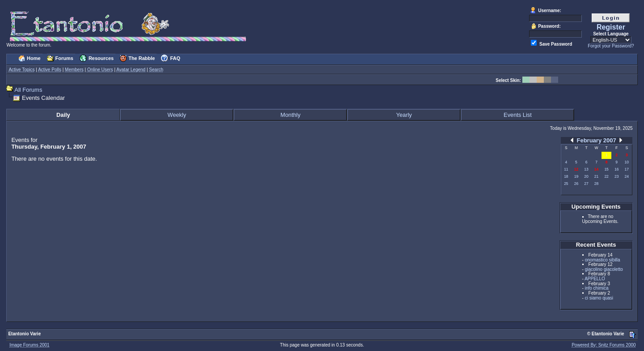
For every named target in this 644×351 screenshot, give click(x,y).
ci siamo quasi (599, 298)
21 (596, 176)
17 (627, 169)
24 (627, 176)
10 (627, 162)
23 (616, 176)
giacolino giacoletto (604, 269)
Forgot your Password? (611, 46)
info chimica (597, 288)
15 (606, 169)
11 (566, 169)
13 (586, 169)
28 (596, 184)
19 (576, 176)
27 (586, 184)
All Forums (28, 90)
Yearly (404, 115)
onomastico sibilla (603, 260)
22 (606, 176)
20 (586, 176)
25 (566, 184)
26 (576, 184)
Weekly (177, 115)
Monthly (290, 115)
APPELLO (595, 279)
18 (566, 176)
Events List (518, 115)
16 (616, 169)
